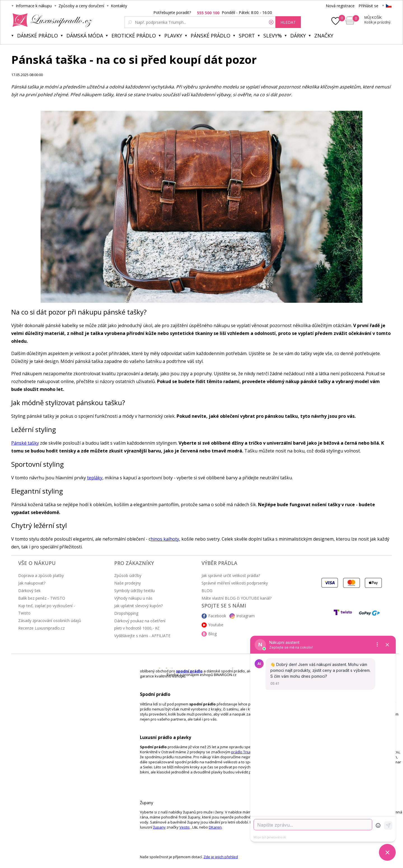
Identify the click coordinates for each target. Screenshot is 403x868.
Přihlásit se (368, 6)
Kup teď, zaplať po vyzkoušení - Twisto (47, 609)
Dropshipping (126, 613)
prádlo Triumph (244, 752)
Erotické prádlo (134, 36)
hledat (288, 22)
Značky (324, 36)
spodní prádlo (189, 671)
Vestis (185, 827)
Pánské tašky (25, 443)
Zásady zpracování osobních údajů (50, 620)
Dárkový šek (29, 591)
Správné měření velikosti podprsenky (235, 583)
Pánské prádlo (210, 36)
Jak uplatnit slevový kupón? (138, 606)
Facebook (217, 616)
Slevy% (273, 36)
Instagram (245, 616)
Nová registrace (340, 6)
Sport (247, 36)
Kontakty (119, 6)
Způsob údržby (128, 575)
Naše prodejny (127, 583)
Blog (212, 634)
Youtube (216, 625)
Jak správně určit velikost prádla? (231, 575)
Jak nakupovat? (32, 583)
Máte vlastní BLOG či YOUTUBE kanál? (236, 598)
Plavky (173, 36)
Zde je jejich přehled (221, 857)
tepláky (95, 478)
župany (159, 827)
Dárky (298, 36)
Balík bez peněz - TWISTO (42, 598)
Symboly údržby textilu (134, 591)
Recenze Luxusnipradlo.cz (41, 628)
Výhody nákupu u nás (133, 598)
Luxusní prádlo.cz (51, 20)
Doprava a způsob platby (41, 575)
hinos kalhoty (165, 539)
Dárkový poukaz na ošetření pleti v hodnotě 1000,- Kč (140, 624)
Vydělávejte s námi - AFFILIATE (142, 636)
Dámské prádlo (38, 36)
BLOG (207, 591)
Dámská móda (85, 36)
